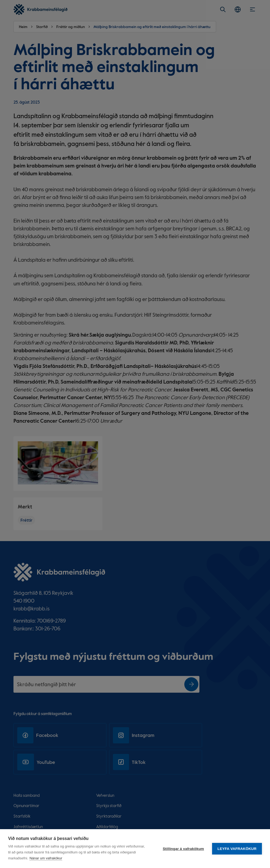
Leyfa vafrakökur (237, 849)
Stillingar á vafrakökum (183, 849)
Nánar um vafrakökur (46, 858)
